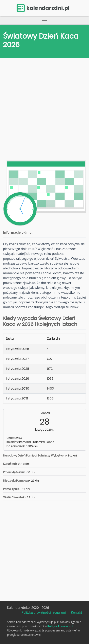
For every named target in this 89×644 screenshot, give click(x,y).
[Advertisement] (44, 110)
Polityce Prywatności (60, 626)
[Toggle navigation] (44, 20)
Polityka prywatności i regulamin (44, 613)
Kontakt (76, 613)
